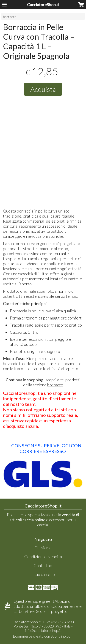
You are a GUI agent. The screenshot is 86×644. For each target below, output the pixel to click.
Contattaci (43, 565)
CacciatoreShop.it (43, 5)
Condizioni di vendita (43, 557)
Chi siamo (43, 548)
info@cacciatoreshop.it (43, 630)
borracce (10, 17)
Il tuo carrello (43, 574)
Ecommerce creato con (43, 636)
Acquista (43, 89)
